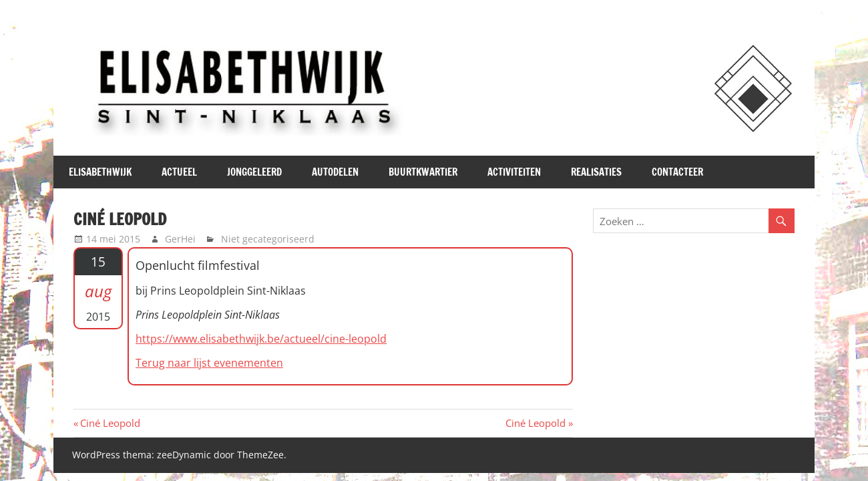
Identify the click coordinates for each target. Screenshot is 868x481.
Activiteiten (514, 172)
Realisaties (596, 172)
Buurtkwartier (423, 172)
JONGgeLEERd (254, 172)
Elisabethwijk (100, 172)
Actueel (179, 172)
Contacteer (677, 172)
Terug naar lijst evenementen (209, 363)
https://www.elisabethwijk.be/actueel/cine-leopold (261, 339)
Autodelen (335, 172)
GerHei (180, 239)
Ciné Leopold (110, 423)
